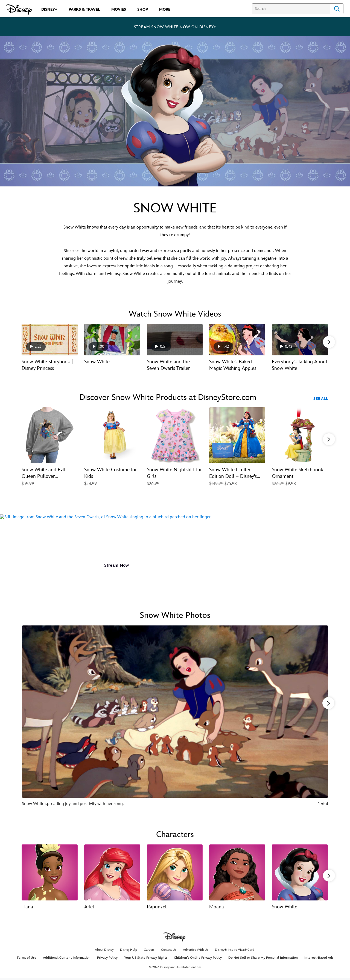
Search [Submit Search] (337, 9)
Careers (149, 951)
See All (321, 399)
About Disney (104, 951)
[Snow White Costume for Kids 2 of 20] (112, 436)
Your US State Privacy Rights (146, 959)
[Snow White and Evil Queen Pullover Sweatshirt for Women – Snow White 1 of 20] (50, 436)
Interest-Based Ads (319, 959)
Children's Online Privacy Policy (198, 959)
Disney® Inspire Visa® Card (235, 951)
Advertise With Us (196, 951)
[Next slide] (320, 720)
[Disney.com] (19, 10)
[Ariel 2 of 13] (112, 872)
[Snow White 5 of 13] (300, 872)
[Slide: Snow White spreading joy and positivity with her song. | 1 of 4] (175, 720)
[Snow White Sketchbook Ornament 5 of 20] (300, 436)
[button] (329, 343)
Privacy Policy (107, 959)
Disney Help (129, 951)
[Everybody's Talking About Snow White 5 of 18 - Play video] (300, 340)
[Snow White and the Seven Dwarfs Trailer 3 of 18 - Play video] (175, 340)
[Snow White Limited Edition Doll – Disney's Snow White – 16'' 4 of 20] (237, 436)
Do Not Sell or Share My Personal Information (263, 959)
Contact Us (169, 951)
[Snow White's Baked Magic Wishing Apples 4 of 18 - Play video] (237, 340)
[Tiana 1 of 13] (50, 872)
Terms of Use (27, 959)
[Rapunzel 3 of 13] (175, 872)
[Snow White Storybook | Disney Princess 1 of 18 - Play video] (50, 340)
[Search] (291, 9)
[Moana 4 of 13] (237, 872)
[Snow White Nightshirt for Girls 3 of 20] (175, 436)
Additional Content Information (67, 959)
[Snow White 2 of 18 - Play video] (112, 340)
